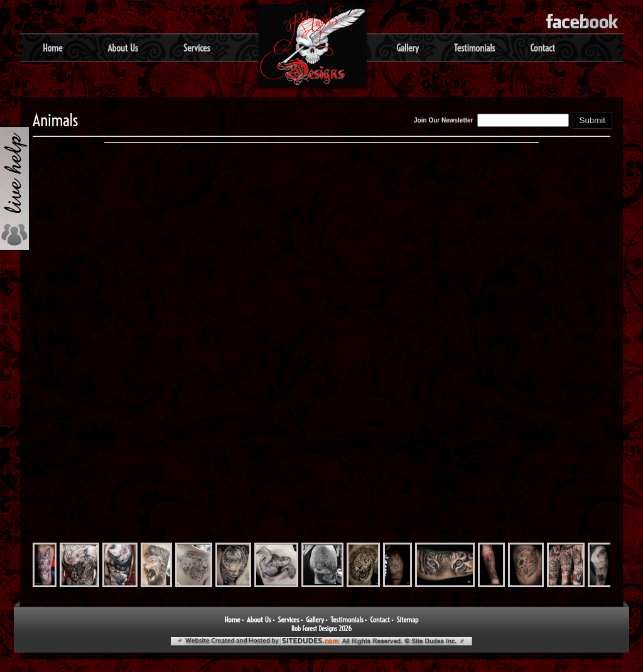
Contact (543, 48)
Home (52, 48)
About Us (122, 48)
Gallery (408, 48)
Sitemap (407, 620)
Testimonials (474, 48)
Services (197, 48)
